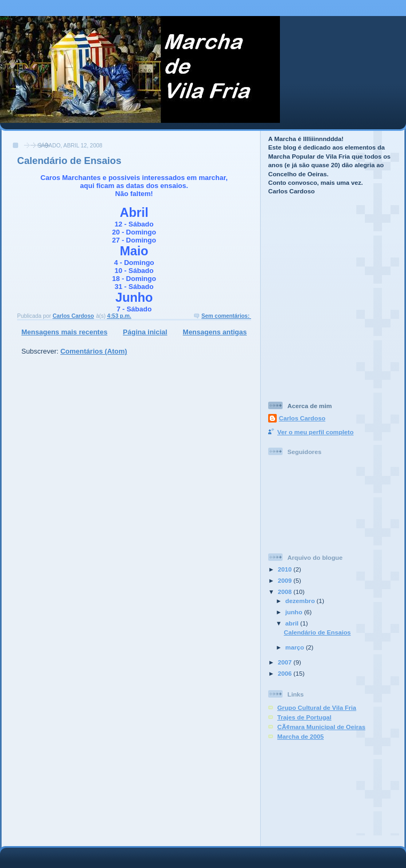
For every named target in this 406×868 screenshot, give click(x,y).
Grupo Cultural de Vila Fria (317, 707)
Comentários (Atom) (94, 351)
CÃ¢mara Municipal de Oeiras (321, 727)
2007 (286, 662)
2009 (286, 580)
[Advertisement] (316, 255)
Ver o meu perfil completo (315, 432)
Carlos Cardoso (302, 418)
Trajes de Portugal (304, 717)
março (295, 647)
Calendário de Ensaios (69, 161)
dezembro (301, 601)
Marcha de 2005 (300, 736)
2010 (286, 569)
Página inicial (145, 332)
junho (295, 612)
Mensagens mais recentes (64, 332)
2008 (286, 592)
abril (293, 623)
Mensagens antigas (215, 332)
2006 (286, 673)
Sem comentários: (226, 316)
